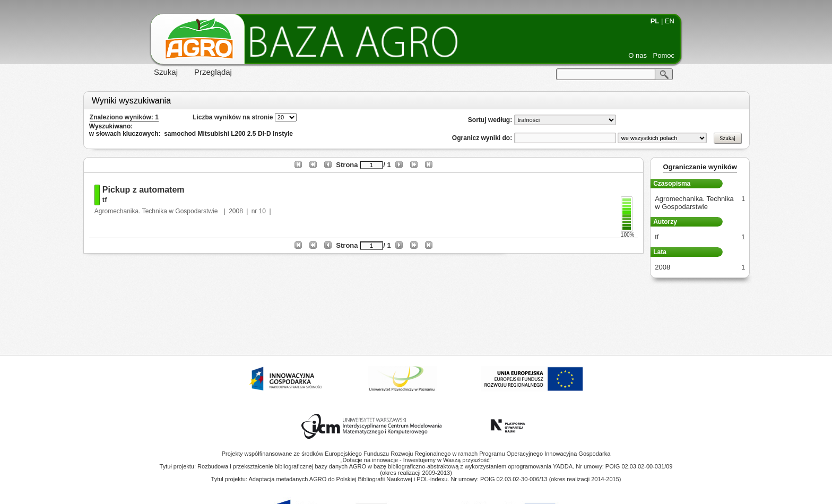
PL (655, 21)
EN (670, 21)
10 (262, 211)
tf (105, 200)
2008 (236, 211)
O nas (638, 55)
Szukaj (166, 72)
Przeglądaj (213, 72)
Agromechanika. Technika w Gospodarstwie (157, 211)
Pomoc (664, 55)
